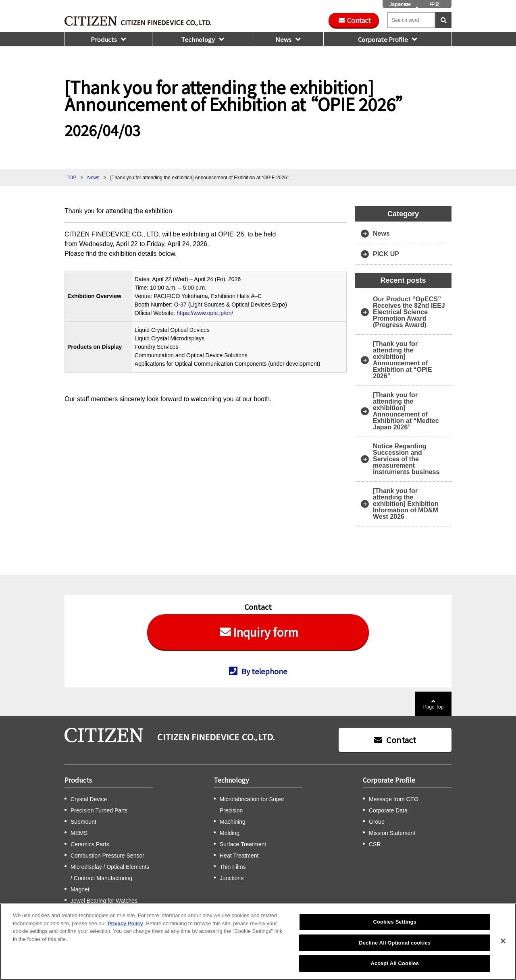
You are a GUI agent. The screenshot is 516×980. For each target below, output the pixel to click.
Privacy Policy (125, 923)
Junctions (232, 878)
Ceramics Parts (90, 844)
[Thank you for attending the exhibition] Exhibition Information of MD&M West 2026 (406, 504)
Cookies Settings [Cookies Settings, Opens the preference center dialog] (395, 922)
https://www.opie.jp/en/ (205, 313)
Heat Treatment (239, 856)
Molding (230, 833)
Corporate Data (388, 810)
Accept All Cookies (395, 963)
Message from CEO (394, 799)
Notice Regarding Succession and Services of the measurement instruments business (406, 459)
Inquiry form (266, 632)
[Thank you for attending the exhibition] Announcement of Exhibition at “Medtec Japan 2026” (406, 411)
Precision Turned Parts (99, 810)
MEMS (79, 833)
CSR (375, 844)
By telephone (264, 671)
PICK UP (386, 254)
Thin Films (233, 867)
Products (104, 39)
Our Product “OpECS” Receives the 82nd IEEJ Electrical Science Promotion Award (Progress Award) (409, 312)
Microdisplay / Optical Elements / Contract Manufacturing (110, 872)
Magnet (80, 889)
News (283, 39)
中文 (435, 4)
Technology (198, 39)
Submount (83, 822)
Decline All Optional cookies (395, 943)
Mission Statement (392, 833)
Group (377, 822)
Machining (233, 822)
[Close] (503, 941)
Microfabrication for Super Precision (252, 805)
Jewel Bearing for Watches (104, 901)
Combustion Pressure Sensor (107, 856)
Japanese (400, 4)
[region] (258, 942)
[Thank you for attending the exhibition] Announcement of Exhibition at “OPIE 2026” (403, 360)
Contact (359, 20)
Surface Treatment (243, 844)
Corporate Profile (383, 39)
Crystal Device (89, 799)
